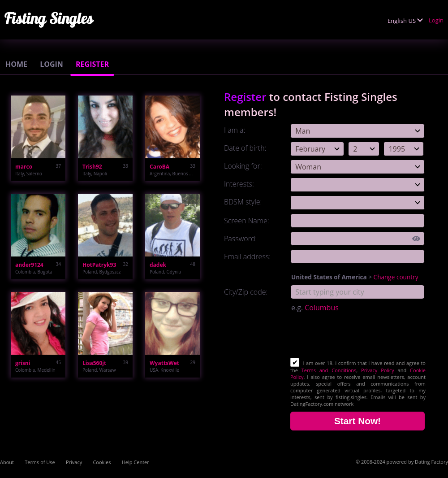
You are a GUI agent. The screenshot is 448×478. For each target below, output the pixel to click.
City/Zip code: (246, 292)
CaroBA (159, 167)
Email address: (247, 256)
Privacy (74, 462)
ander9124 (29, 265)
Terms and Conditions (329, 370)
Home (16, 64)
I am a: (235, 130)
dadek (158, 265)
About (7, 462)
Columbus (322, 308)
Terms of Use (40, 462)
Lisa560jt (94, 363)
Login (436, 20)
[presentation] (358, 336)
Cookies (102, 462)
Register (92, 64)
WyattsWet (164, 363)
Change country (396, 277)
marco (24, 167)
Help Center (136, 462)
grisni (23, 363)
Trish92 (92, 167)
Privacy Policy (378, 370)
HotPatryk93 (99, 265)
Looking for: (243, 166)
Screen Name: (246, 221)
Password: (240, 239)
